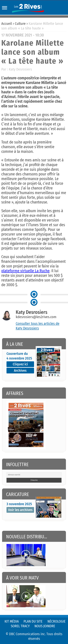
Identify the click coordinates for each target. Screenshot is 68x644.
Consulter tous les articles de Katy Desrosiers (38, 326)
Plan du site (33, 621)
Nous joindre (45, 626)
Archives (20, 370)
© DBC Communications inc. (26, 634)
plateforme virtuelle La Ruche (25, 271)
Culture (20, 24)
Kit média (12, 621)
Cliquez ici (20, 364)
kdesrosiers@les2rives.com (36, 317)
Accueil (7, 24)
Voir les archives (20, 510)
